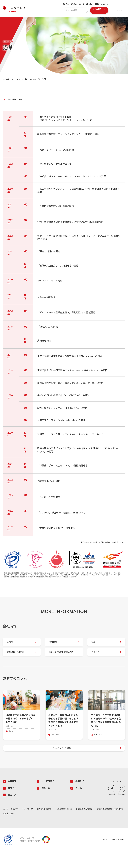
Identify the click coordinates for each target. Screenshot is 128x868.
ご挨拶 (12, 645)
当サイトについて (11, 826)
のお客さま (75, 4)
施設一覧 (47, 805)
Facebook (112, 810)
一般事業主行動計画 (63, 826)
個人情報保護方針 (44, 826)
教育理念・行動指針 (19, 659)
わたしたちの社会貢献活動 (61, 659)
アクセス (98, 659)
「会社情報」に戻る (16, 100)
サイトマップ (27, 826)
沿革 (95, 645)
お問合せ (13, 805)
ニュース (13, 812)
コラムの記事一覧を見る (63, 763)
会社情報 (37, 79)
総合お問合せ (97, 10)
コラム (79, 805)
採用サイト (82, 797)
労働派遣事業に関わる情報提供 (109, 826)
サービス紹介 (49, 797)
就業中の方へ (9, 831)
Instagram (122, 810)
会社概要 (55, 645)
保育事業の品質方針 (83, 826)
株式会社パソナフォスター (15, 79)
